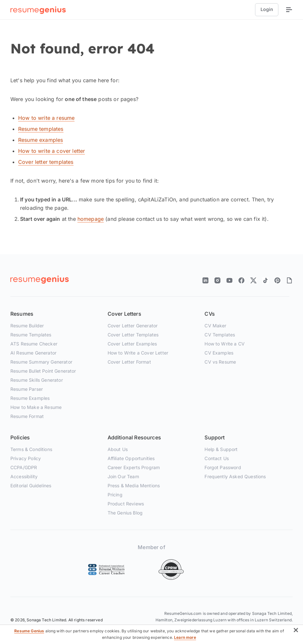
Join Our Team (123, 476)
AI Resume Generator (33, 353)
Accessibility (24, 476)
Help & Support (221, 449)
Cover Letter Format (129, 362)
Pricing (115, 495)
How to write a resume (46, 118)
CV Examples (219, 353)
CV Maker (215, 326)
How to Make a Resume (36, 407)
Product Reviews (126, 504)
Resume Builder (27, 326)
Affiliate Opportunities (131, 458)
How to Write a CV (225, 344)
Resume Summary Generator (41, 362)
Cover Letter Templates (133, 335)
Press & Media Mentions (134, 486)
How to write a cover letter (52, 151)
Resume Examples (30, 398)
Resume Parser (27, 389)
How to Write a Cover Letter (138, 353)
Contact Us (217, 458)
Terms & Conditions (31, 449)
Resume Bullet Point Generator (43, 371)
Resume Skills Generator (37, 380)
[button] (296, 631)
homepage (91, 219)
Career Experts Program (134, 467)
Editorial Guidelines (31, 486)
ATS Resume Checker (34, 344)
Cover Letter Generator (133, 326)
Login (267, 9)
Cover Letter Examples (132, 344)
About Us (118, 449)
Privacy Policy (26, 458)
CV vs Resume (220, 362)
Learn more (185, 637)
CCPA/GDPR (24, 467)
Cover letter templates (46, 162)
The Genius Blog (125, 513)
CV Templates (220, 335)
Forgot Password (223, 467)
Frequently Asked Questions (235, 476)
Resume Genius (29, 631)
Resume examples (41, 140)
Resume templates (41, 129)
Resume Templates (31, 335)
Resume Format (27, 416)
